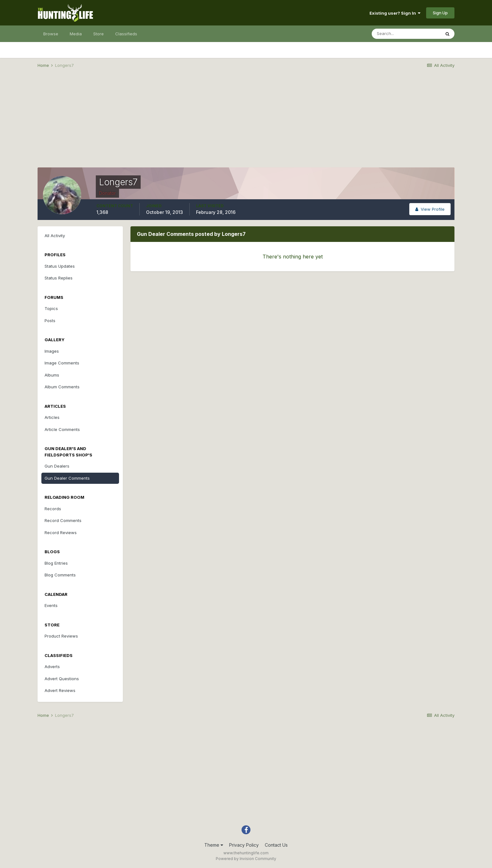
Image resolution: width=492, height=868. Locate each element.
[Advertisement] (246, 123)
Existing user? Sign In (395, 13)
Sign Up (440, 13)
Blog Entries (56, 563)
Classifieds (126, 34)
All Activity (55, 236)
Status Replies (59, 278)
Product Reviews (61, 636)
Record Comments (63, 520)
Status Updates (60, 266)
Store (98, 34)
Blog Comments (60, 575)
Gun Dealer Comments (67, 478)
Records (53, 509)
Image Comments (62, 363)
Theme (214, 845)
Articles (52, 417)
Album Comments (62, 387)
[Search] (406, 34)
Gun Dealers (57, 466)
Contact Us (276, 845)
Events (51, 605)
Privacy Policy (244, 845)
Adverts (52, 667)
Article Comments (62, 429)
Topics (51, 308)
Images (52, 351)
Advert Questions (62, 679)
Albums (52, 375)
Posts (50, 321)
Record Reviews (61, 533)
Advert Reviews (60, 690)
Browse (51, 34)
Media (76, 34)
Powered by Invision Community (246, 859)
